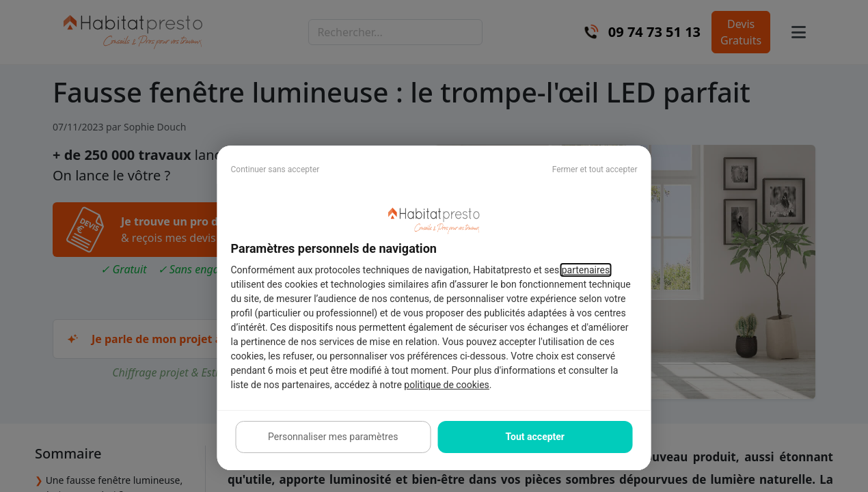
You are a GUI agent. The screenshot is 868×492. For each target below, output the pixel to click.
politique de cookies (446, 385)
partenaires (586, 270)
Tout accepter (535, 437)
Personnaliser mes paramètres (333, 437)
